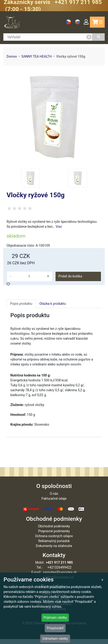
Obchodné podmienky (54, 531)
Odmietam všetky (55, 639)
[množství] (29, 276)
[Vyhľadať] (98, 37)
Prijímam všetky (55, 618)
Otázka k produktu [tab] (53, 304)
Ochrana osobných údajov (54, 541)
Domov (12, 56)
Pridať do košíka (70, 276)
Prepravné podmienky (54, 536)
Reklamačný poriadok (54, 546)
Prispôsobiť (55, 628)
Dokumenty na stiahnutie (54, 551)
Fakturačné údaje (54, 503)
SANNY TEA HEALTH (37, 56)
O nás (54, 499)
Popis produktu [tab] (21, 304)
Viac (59, 227)
